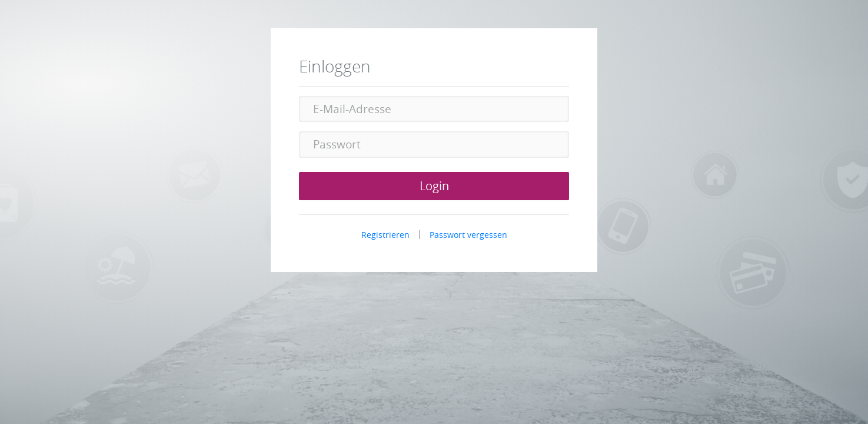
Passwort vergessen (468, 235)
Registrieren (385, 235)
